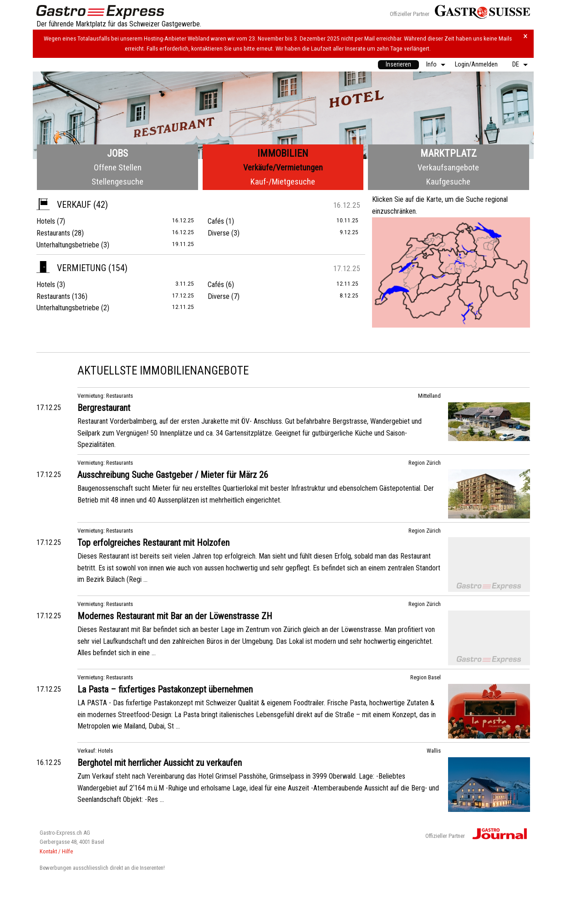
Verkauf (64, 205)
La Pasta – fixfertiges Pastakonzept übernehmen (165, 689)
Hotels (46, 221)
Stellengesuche (117, 182)
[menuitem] (398, 65)
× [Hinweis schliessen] (525, 36)
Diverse (219, 233)
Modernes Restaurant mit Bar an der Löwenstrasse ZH (175, 616)
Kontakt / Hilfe (56, 851)
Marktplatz (449, 153)
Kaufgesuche (448, 182)
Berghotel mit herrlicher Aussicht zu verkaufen (160, 763)
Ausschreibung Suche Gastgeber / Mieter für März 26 (173, 475)
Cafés (216, 221)
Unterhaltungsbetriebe (68, 245)
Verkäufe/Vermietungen (283, 167)
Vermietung (71, 268)
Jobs (117, 153)
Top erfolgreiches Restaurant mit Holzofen (153, 543)
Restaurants (53, 233)
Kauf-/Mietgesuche (283, 182)
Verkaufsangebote (448, 167)
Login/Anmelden (476, 64)
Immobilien (283, 153)
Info (431, 64)
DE (516, 64)
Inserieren (398, 64)
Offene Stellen (118, 167)
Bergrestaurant (104, 408)
